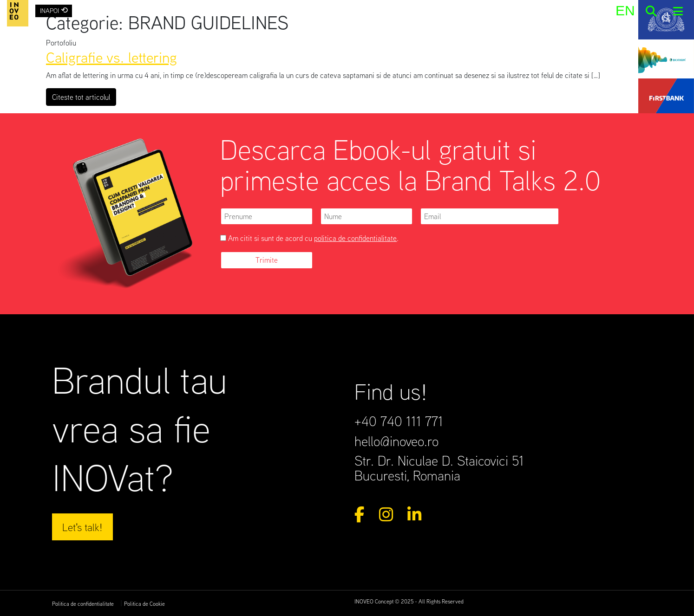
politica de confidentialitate (355, 238)
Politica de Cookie (144, 604)
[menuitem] (625, 10)
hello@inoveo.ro (396, 441)
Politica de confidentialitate (83, 604)
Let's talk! (82, 527)
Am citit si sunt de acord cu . (309, 238)
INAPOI (54, 10)
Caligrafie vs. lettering (111, 57)
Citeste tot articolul (84, 96)
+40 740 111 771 (399, 421)
